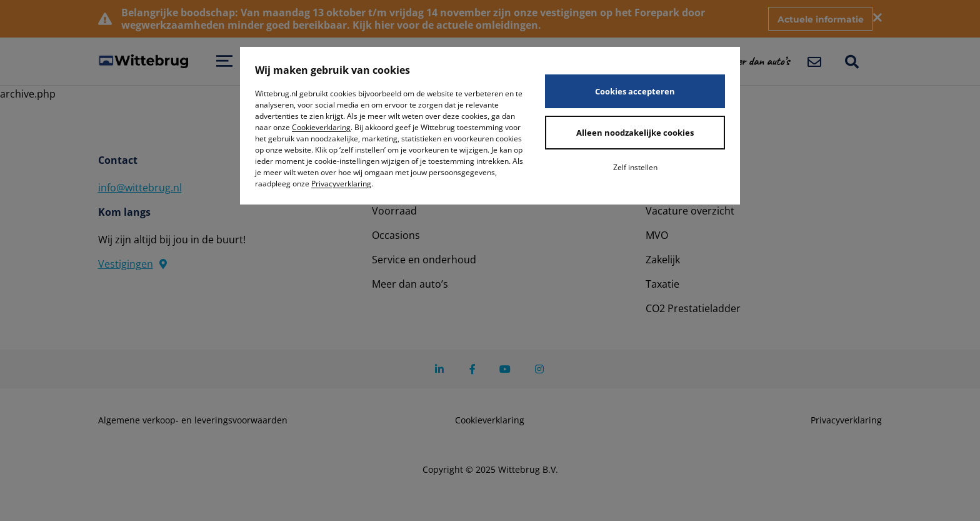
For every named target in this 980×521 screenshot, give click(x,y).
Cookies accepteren (635, 91)
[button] (765, 61)
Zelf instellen (635, 167)
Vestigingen (132, 264)
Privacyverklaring (341, 184)
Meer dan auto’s (410, 284)
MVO (657, 235)
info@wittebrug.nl (140, 188)
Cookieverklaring (321, 127)
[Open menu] (224, 61)
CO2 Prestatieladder (693, 308)
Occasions (396, 235)
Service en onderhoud (424, 260)
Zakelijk (663, 260)
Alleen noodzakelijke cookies (635, 133)
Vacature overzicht (690, 211)
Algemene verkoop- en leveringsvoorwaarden (193, 420)
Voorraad (394, 211)
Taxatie (662, 284)
